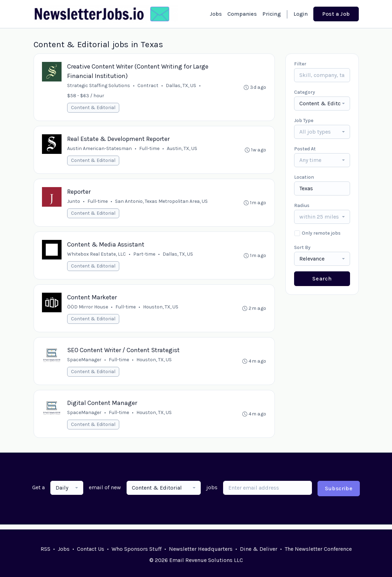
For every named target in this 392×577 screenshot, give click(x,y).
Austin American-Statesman (100, 149)
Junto (74, 203)
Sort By (302, 247)
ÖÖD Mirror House (88, 310)
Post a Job (336, 14)
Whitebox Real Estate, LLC (97, 257)
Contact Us (91, 549)
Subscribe (339, 493)
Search (322, 279)
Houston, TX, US (161, 310)
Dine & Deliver (259, 549)
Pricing (272, 14)
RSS (45, 549)
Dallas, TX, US (181, 86)
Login (301, 14)
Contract (148, 86)
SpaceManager (85, 364)
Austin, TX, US (182, 149)
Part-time (145, 257)
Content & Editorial (94, 108)
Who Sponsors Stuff (137, 549)
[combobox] (322, 104)
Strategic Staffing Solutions (99, 86)
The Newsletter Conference (318, 549)
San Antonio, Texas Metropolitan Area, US (162, 203)
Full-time (150, 149)
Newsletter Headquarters (201, 549)
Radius (302, 205)
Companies (242, 14)
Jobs (216, 14)
